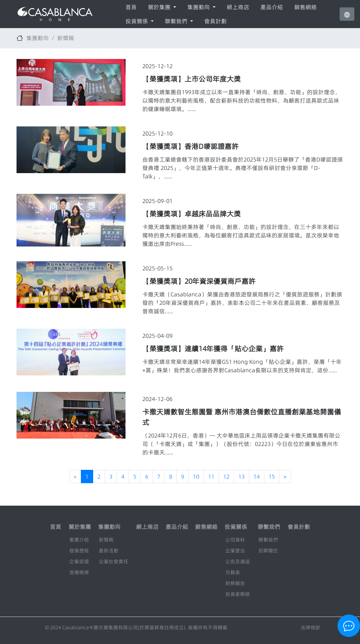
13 (242, 477)
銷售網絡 (306, 7)
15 (272, 477)
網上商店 (238, 7)
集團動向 (38, 38)
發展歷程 (79, 551)
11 (211, 477)
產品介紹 (272, 7)
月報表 (233, 572)
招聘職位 (268, 551)
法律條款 (310, 627)
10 (196, 477)
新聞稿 (66, 38)
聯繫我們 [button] (177, 21)
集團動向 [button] (199, 7)
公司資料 (235, 540)
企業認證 (79, 561)
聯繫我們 (268, 540)
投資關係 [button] (137, 21)
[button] (347, 14)
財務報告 (235, 583)
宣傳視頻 (79, 572)
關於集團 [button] (160, 7)
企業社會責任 (114, 561)
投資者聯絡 (238, 594)
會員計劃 (216, 21)
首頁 (131, 7)
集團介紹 (79, 540)
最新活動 (109, 551)
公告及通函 (238, 561)
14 (257, 477)
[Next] (285, 477)
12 (226, 477)
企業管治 (235, 551)
